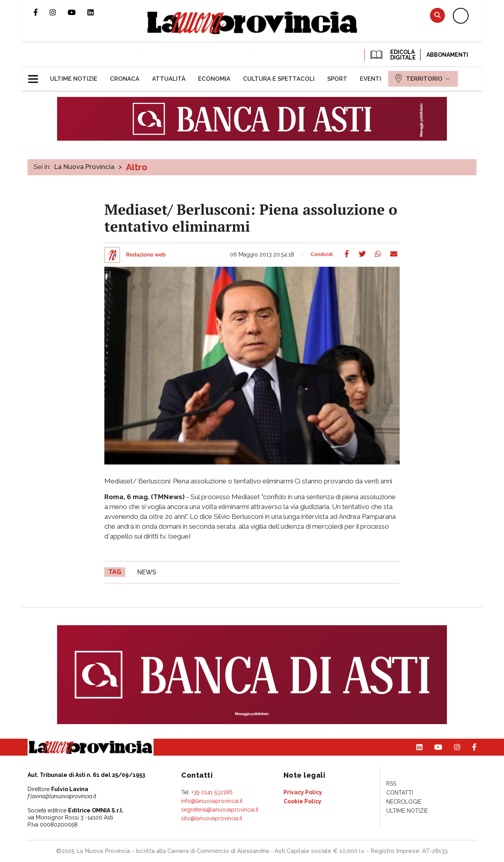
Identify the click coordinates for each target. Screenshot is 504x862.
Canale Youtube (78, 12)
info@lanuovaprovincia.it (212, 801)
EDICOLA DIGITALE (392, 55)
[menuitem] (74, 79)
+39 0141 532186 (212, 792)
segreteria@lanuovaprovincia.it (220, 810)
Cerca (437, 15)
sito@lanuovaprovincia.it (212, 818)
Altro (137, 167)
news (147, 572)
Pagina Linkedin (96, 12)
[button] (36, 76)
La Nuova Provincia (84, 167)
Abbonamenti (447, 55)
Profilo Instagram (59, 12)
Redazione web (146, 255)
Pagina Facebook (42, 12)
